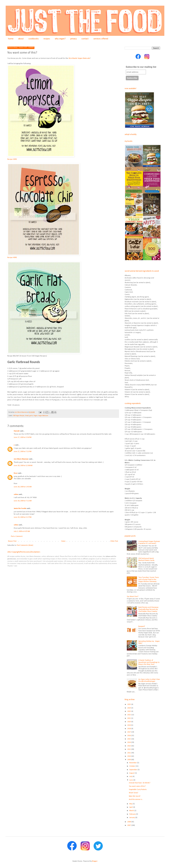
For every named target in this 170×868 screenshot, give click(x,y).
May (131, 804)
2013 (129, 746)
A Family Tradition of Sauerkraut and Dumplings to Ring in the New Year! (149, 662)
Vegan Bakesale (43, 416)
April (131, 807)
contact (85, 39)
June (131, 780)
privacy (74, 39)
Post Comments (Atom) (25, 545)
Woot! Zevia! (134, 793)
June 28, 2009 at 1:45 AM (23, 487)
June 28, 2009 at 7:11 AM (23, 501)
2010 (129, 756)
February (133, 814)
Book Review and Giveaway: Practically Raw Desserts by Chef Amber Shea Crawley (149, 609)
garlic (31, 416)
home (11, 39)
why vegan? (60, 39)
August (132, 773)
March (132, 811)
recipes (47, 39)
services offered (101, 39)
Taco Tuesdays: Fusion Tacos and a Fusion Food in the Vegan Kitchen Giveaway (149, 579)
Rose (16, 473)
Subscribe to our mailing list (141, 67)
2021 (129, 718)
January (132, 818)
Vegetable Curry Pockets (138, 790)
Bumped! (142, 626)
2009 (129, 760)
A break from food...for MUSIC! (140, 783)
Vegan (36, 416)
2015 (129, 739)
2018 (129, 729)
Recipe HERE (12, 159)
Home (63, 541)
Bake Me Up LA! (135, 796)
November (133, 763)
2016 (129, 736)
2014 (129, 742)
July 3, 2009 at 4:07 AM (22, 531)
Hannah (17, 431)
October (132, 766)
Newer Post (12, 541)
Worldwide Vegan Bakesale (79, 58)
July (131, 777)
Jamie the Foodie (20, 508)
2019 (129, 725)
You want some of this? (137, 786)
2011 (129, 753)
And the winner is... (136, 799)
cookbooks (34, 39)
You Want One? (133, 597)
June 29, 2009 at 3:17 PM (23, 517)
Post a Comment (17, 536)
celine (16, 494)
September (133, 770)
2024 (129, 708)
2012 (129, 749)
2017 (129, 732)
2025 (129, 704)
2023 (129, 711)
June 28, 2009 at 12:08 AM (23, 466)
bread (27, 416)
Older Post (114, 541)
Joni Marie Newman (21, 459)
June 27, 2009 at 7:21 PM (23, 452)
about (21, 39)
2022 (129, 715)
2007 (129, 825)
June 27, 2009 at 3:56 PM (23, 437)
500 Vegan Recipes (19, 416)
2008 (129, 822)
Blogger (95, 861)
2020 (129, 722)
